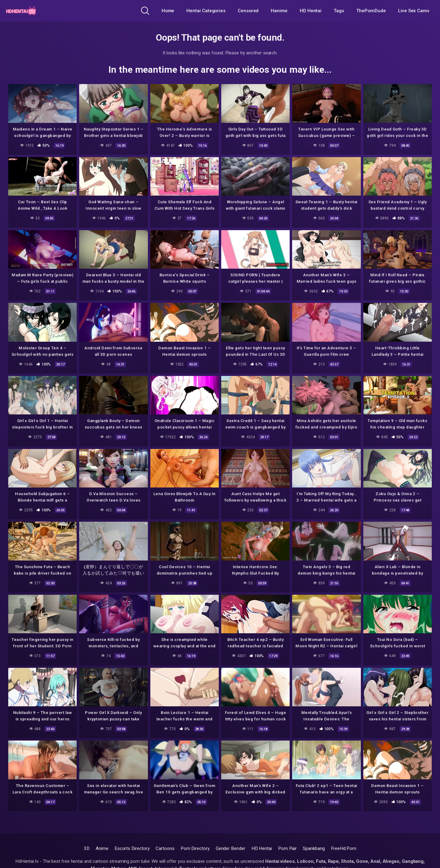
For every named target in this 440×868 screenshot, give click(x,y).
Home (168, 11)
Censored (248, 11)
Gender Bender (231, 848)
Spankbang (314, 848)
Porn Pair (287, 848)
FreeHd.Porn (344, 848)
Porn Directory (195, 848)
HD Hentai (311, 11)
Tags (339, 11)
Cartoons (165, 848)
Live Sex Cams (414, 11)
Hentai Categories (206, 11)
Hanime (279, 11)
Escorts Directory (132, 848)
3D (87, 848)
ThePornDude (371, 11)
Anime (102, 848)
